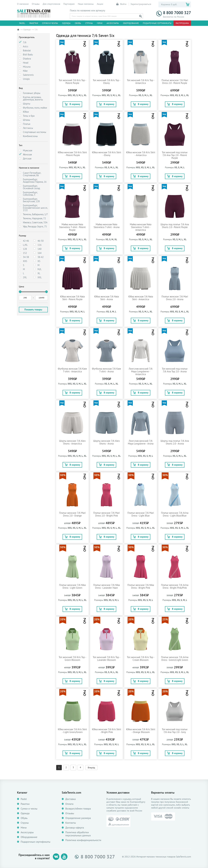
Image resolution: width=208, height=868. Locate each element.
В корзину (72, 104)
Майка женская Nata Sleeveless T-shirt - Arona (107, 226)
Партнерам (69, 4)
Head (26, 63)
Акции (100, 4)
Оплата (69, 804)
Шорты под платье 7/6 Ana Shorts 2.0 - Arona (175, 442)
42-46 (26, 241)
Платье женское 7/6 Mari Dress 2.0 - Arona (175, 298)
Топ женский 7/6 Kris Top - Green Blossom (72, 659)
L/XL (25, 245)
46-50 (41, 241)
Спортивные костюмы (35, 132)
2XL (25, 277)
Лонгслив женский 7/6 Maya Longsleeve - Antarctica (141, 371)
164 (39, 253)
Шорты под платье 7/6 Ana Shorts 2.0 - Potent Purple (175, 226)
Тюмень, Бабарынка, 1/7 (35, 214)
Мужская (28, 150)
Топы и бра (29, 116)
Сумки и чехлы (50, 23)
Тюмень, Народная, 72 (34, 218)
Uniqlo (26, 79)
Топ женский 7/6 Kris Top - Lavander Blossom (107, 659)
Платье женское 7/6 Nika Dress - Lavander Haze (107, 586)
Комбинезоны (30, 136)
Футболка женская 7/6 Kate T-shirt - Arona (107, 370)
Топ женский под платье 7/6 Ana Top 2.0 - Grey (175, 731)
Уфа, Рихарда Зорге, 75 (35, 226)
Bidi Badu (28, 55)
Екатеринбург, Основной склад (31, 187)
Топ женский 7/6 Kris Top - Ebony (107, 82)
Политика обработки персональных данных (78, 834)
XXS (25, 261)
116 (39, 245)
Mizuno (27, 67)
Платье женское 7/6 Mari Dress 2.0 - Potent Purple (175, 82)
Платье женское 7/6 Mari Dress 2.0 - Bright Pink (107, 514)
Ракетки (34, 23)
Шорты (27, 104)
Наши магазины (86, 4)
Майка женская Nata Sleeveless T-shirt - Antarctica (141, 227)
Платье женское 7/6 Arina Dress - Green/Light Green (175, 659)
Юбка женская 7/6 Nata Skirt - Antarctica (141, 298)
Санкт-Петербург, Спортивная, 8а (32, 174)
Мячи (100, 23)
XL (39, 273)
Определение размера (78, 818)
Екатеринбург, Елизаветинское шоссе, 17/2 (35, 208)
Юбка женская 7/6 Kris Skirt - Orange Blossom (141, 731)
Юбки (26, 112)
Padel (22, 23)
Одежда (66, 23)
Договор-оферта (75, 828)
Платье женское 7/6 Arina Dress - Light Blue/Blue (175, 514)
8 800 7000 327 (174, 13)
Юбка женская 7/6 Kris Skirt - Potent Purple (72, 154)
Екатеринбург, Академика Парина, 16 (35, 181)
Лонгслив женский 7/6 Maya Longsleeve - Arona (141, 442)
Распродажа (182, 23)
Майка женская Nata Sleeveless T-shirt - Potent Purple (72, 227)
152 (25, 253)
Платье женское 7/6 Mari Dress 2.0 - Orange (72, 514)
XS (39, 261)
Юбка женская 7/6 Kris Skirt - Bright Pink (107, 731)
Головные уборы (32, 93)
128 (25, 249)
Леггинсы (28, 128)
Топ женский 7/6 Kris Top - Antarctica (141, 82)
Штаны (26, 120)
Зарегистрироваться (141, 4)
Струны (89, 23)
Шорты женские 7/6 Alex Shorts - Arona (107, 442)
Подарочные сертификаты (157, 23)
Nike (25, 71)
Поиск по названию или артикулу (88, 11)
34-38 (26, 257)
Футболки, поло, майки (35, 108)
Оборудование (131, 23)
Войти (122, 4)
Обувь (78, 23)
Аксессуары (113, 23)
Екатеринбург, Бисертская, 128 (31, 200)
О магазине (23, 4)
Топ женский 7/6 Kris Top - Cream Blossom (141, 659)
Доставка (71, 799)
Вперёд (91, 768)
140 (39, 249)
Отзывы (36, 4)
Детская (27, 159)
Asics (26, 46)
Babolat (27, 50)
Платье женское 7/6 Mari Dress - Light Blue (141, 514)
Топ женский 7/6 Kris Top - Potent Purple (72, 82)
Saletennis (28, 75)
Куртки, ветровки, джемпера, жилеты (33, 98)
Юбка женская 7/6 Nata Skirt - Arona (107, 298)
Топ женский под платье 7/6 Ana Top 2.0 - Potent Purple (175, 155)
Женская (27, 154)
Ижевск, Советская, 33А (35, 222)
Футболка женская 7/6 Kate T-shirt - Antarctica (72, 370)
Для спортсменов (51, 4)
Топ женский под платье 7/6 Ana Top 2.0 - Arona (175, 370)
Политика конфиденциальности (83, 840)
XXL (40, 277)
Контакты (71, 823)
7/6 (25, 42)
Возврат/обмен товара (78, 809)
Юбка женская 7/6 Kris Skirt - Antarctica (141, 154)
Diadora (27, 59)
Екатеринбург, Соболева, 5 (30, 194)
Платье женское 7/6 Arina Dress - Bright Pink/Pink (175, 586)
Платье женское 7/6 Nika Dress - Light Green (72, 586)
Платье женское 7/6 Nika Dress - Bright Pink (141, 586)
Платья (27, 124)
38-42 (41, 257)
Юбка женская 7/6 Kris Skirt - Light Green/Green (72, 731)
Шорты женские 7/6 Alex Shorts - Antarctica (72, 442)
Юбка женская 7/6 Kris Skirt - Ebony (107, 154)
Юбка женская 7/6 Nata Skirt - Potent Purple (72, 298)
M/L (40, 269)
